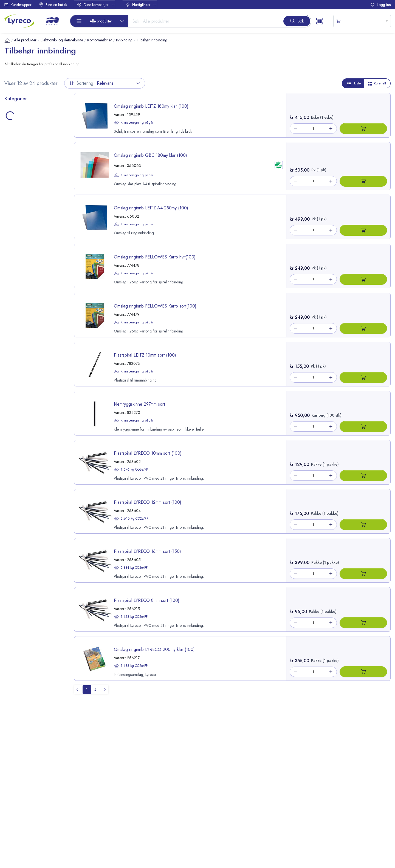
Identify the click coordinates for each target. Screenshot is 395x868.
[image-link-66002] (95, 217)
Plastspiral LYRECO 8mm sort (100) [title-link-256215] (147, 600)
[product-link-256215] (180, 609)
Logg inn (381, 5)
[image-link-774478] (95, 267)
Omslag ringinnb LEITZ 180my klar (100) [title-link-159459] (151, 106)
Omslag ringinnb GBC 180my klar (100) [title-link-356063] (150, 155)
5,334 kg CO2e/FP (131, 568)
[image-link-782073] (95, 365)
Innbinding (124, 40)
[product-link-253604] (180, 511)
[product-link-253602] (180, 462)
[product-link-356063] (180, 166)
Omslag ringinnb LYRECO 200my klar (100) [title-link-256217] (154, 649)
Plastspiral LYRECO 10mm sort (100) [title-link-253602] (148, 453)
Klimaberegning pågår (134, 123)
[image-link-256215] (95, 610)
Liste (354, 83)
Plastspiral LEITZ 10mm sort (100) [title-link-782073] (145, 355)
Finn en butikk (53, 5)
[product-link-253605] (180, 560)
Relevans (105, 83)
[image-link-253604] (95, 512)
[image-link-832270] (95, 414)
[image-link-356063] (95, 165)
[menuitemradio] (87, 690)
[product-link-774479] (180, 315)
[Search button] (297, 21)
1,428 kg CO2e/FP (131, 617)
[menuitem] (104, 690)
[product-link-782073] (180, 364)
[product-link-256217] (180, 658)
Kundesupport (18, 5)
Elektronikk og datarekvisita (62, 40)
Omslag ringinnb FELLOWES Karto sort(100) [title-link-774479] (155, 306)
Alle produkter (25, 40)
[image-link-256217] (95, 659)
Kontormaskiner (100, 40)
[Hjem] (7, 40)
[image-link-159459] (95, 116)
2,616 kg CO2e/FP (131, 519)
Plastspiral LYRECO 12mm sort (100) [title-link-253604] (148, 502)
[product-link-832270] (180, 413)
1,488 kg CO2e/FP (131, 666)
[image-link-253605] (95, 561)
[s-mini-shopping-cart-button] (362, 21)
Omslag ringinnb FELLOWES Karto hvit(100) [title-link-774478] (155, 257)
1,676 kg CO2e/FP (131, 469)
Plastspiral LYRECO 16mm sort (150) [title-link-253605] (147, 551)
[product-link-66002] (180, 217)
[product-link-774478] (180, 266)
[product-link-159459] (180, 115)
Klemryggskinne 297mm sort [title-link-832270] (139, 404)
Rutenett (377, 83)
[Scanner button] (320, 21)
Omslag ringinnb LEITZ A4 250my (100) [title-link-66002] (151, 208)
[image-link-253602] (95, 463)
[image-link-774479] (95, 316)
